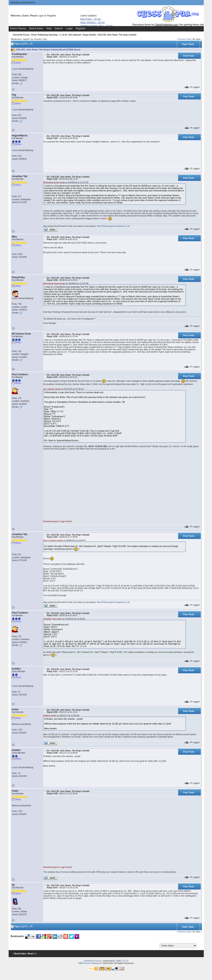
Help (49, 28)
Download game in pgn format (57, 521)
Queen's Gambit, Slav (96, 26)
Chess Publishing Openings (44, 35)
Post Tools (189, 56)
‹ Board (30, 954)
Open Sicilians (92, 22)
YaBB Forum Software (89, 963)
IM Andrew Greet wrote (54, 182)
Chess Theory (18, 28)
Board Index (36, 28)
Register (52, 16)
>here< (104, 218)
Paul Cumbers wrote (53, 540)
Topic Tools (188, 44)
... (29, 44)
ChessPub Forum (21, 35)
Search (59, 28)
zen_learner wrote (52, 389)
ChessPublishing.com (166, 25)
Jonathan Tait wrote (52, 619)
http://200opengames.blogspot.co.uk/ (113, 226)
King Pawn (91, 19)
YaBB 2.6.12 (122, 961)
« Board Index (19, 954)
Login (41, 16)
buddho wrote (50, 715)
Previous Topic (184, 39)
